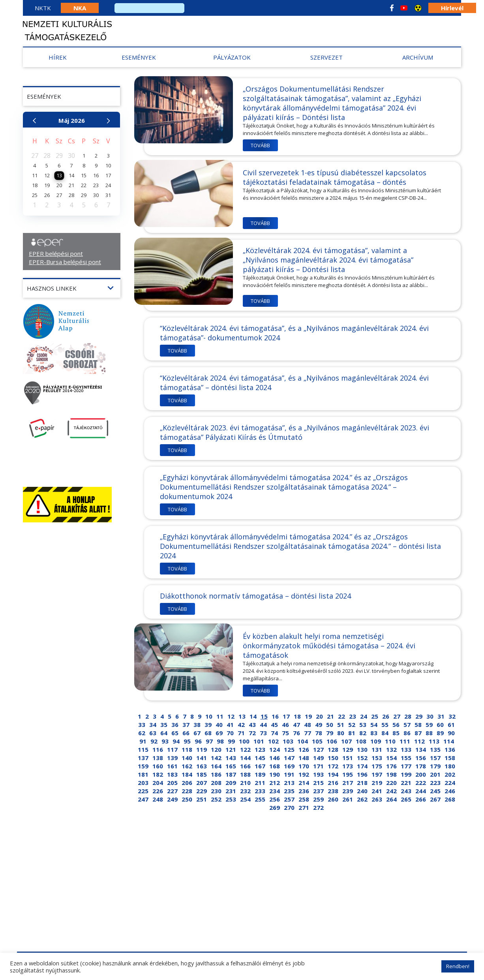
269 (275, 807)
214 (304, 783)
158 (450, 758)
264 (391, 799)
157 (435, 758)
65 (175, 733)
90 (451, 733)
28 (408, 716)
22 (341, 716)
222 (421, 783)
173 (348, 766)
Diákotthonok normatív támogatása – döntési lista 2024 (255, 596)
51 (341, 725)
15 (264, 716)
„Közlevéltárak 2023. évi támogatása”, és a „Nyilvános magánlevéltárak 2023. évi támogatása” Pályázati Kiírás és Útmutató (295, 432)
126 (304, 749)
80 (341, 733)
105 (317, 741)
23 (353, 716)
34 (153, 725)
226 (158, 791)
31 (441, 716)
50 (330, 725)
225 (143, 791)
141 (202, 758)
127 (318, 749)
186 (216, 774)
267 (435, 799)
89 (440, 733)
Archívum (418, 57)
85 (396, 733)
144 (245, 758)
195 (348, 774)
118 (187, 749)
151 (348, 758)
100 (244, 741)
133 (406, 749)
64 (164, 733)
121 (231, 749)
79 (330, 733)
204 (158, 783)
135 (435, 749)
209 (231, 783)
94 (176, 741)
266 (421, 799)
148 (304, 758)
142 (216, 758)
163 (202, 766)
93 (165, 741)
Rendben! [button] (458, 966)
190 (275, 774)
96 (198, 741)
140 (187, 758)
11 (220, 716)
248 (158, 799)
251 (202, 799)
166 (245, 766)
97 (209, 741)
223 (435, 783)
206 (187, 783)
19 (308, 716)
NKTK (43, 8)
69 (219, 733)
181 (143, 774)
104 (303, 741)
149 (318, 758)
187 (231, 774)
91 (143, 741)
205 (172, 783)
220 (391, 783)
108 (361, 741)
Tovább (260, 145)
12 (231, 716)
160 (158, 766)
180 (450, 766)
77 (308, 733)
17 (286, 716)
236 (304, 791)
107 (346, 741)
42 (241, 725)
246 (450, 791)
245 (435, 791)
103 (288, 741)
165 (231, 766)
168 (275, 766)
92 (154, 741)
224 (450, 783)
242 (391, 791)
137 (143, 758)
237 (318, 791)
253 (231, 799)
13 (242, 716)
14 (253, 716)
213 (289, 783)
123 (260, 749)
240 (362, 791)
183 (172, 774)
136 (450, 749)
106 (332, 741)
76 (296, 733)
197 (377, 774)
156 (421, 758)
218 (362, 783)
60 (440, 725)
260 (333, 799)
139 (172, 758)
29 (419, 716)
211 (260, 783)
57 (407, 725)
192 (304, 774)
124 (275, 749)
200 (421, 774)
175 (377, 766)
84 (385, 733)
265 (406, 799)
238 (333, 791)
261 (348, 799)
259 (318, 799)
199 (406, 774)
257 (289, 799)
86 (407, 733)
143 (231, 758)
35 (164, 725)
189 (260, 774)
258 (304, 799)
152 (362, 758)
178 (421, 766)
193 (318, 774)
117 (172, 749)
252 (216, 799)
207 (202, 783)
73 (263, 733)
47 (296, 725)
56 (396, 725)
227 (172, 791)
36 (175, 725)
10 (209, 716)
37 (186, 725)
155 (406, 758)
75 (285, 733)
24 (364, 716)
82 (363, 733)
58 (418, 725)
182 (158, 774)
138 (158, 758)
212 (275, 783)
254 (245, 799)
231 (231, 791)
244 (421, 791)
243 (406, 791)
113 (434, 741)
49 (319, 725)
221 (406, 783)
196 (362, 774)
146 (275, 758)
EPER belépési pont (56, 253)
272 (318, 807)
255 (260, 799)
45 (274, 725)
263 (377, 799)
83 (374, 733)
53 (363, 725)
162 (187, 766)
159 (143, 766)
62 (142, 733)
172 (333, 766)
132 (391, 749)
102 (273, 741)
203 (143, 783)
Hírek (58, 57)
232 (245, 791)
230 (216, 791)
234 (275, 791)
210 (245, 783)
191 (289, 774)
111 (405, 741)
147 (289, 758)
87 (418, 733)
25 (375, 716)
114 (449, 741)
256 (275, 799)
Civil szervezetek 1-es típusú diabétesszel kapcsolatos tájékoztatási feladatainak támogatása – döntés (335, 177)
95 (187, 741)
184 (187, 774)
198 (391, 774)
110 (390, 741)
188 (245, 774)
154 (391, 758)
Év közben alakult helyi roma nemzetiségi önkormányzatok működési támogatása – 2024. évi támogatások (329, 646)
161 (172, 766)
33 (142, 725)
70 (230, 733)
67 (197, 733)
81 (352, 733)
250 (187, 799)
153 (377, 758)
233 (260, 791)
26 (386, 716)
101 (259, 741)
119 (202, 749)
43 (252, 725)
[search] (149, 8)
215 (318, 783)
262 (362, 799)
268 (450, 799)
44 (263, 725)
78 (319, 733)
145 (260, 758)
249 (172, 799)
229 (202, 791)
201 (435, 774)
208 (216, 783)
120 (216, 749)
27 (397, 716)
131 (377, 749)
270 (289, 807)
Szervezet (326, 57)
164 (216, 766)
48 (308, 725)
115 (143, 749)
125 (289, 749)
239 (348, 791)
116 (158, 749)
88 (429, 733)
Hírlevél (452, 8)
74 (274, 733)
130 (362, 749)
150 (333, 758)
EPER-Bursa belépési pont (65, 262)
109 (376, 741)
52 (352, 725)
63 (153, 733)
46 (285, 725)
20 (319, 716)
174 (362, 766)
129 (348, 749)
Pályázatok (232, 57)
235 (289, 791)
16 (275, 716)
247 (143, 799)
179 (435, 766)
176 (391, 766)
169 (289, 766)
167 (260, 766)
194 (333, 774)
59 (429, 725)
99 (231, 741)
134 (421, 749)
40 (219, 725)
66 (186, 733)
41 (230, 725)
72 (252, 733)
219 (377, 783)
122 (245, 749)
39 (208, 725)
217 (348, 783)
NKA (80, 8)
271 (304, 807)
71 (241, 733)
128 (333, 749)
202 (450, 774)
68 (208, 733)
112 (419, 741)
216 (333, 783)
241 (377, 791)
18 (297, 716)
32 (452, 716)
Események (139, 57)
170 (304, 766)
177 (406, 766)
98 (220, 741)
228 (187, 791)
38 (197, 725)
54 (374, 725)
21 (330, 716)
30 (430, 716)
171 (318, 766)
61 (451, 725)
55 (385, 725)
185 (202, 774)
